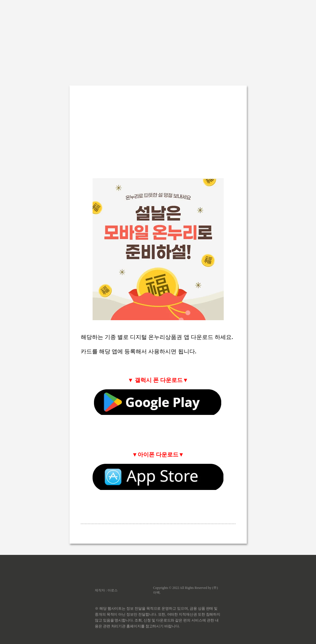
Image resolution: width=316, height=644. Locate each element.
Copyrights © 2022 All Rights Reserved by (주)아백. (185, 590)
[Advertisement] (158, 39)
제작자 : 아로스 (106, 590)
